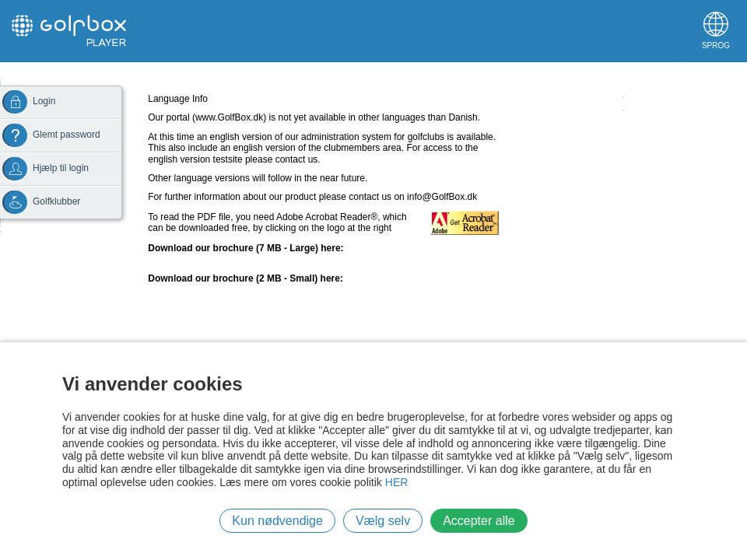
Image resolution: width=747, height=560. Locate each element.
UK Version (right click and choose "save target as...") (258, 259)
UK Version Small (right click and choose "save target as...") (271, 289)
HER (397, 482)
